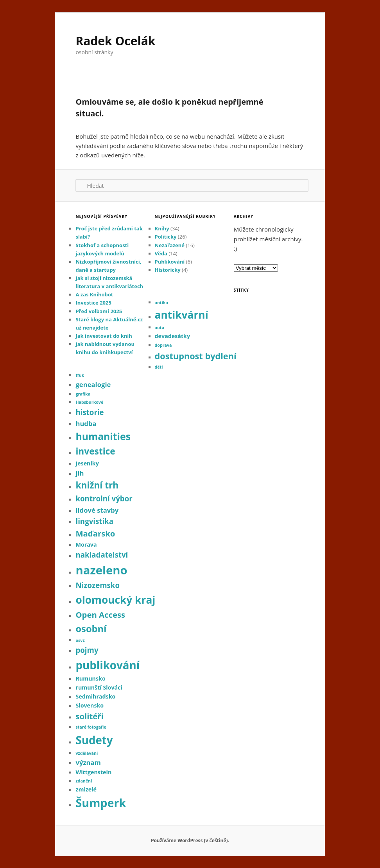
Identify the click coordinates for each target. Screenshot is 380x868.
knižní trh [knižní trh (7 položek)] (97, 485)
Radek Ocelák (115, 41)
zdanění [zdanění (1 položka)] (84, 781)
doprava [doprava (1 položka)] (163, 345)
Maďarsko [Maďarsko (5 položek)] (95, 533)
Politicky (166, 237)
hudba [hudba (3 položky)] (86, 423)
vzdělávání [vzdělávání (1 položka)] (87, 753)
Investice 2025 (93, 303)
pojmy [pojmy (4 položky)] (87, 650)
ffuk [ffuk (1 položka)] (80, 375)
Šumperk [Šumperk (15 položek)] (101, 803)
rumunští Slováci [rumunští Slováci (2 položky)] (99, 687)
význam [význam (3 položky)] (88, 762)
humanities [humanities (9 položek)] (103, 436)
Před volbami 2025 (99, 311)
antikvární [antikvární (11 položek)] (182, 315)
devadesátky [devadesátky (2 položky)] (173, 336)
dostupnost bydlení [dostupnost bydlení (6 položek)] (196, 356)
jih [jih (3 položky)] (80, 473)
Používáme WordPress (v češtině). (190, 840)
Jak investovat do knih (104, 336)
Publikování (170, 262)
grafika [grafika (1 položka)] (83, 394)
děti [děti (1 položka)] (159, 367)
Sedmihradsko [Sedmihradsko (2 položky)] (95, 696)
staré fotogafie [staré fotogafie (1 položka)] (91, 727)
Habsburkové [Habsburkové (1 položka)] (89, 402)
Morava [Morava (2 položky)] (86, 545)
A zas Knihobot (94, 294)
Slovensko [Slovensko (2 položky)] (90, 705)
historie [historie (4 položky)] (90, 412)
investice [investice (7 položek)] (95, 451)
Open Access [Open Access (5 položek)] (100, 615)
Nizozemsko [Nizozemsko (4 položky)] (98, 585)
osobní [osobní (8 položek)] (91, 629)
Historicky (168, 270)
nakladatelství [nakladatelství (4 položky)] (102, 555)
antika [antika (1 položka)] (161, 303)
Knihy (162, 228)
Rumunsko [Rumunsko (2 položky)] (90, 678)
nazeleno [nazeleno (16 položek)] (101, 570)
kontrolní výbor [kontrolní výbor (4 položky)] (104, 498)
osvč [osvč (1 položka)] (80, 640)
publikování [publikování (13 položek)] (108, 665)
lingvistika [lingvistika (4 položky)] (94, 521)
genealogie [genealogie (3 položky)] (93, 384)
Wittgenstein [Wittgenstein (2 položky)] (93, 772)
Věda (161, 253)
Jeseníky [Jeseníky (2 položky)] (87, 463)
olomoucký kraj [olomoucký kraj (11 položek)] (115, 600)
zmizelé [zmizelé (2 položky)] (86, 789)
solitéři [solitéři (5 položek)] (89, 716)
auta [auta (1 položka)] (160, 328)
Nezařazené (170, 245)
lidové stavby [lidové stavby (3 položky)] (97, 510)
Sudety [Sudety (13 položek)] (94, 740)
